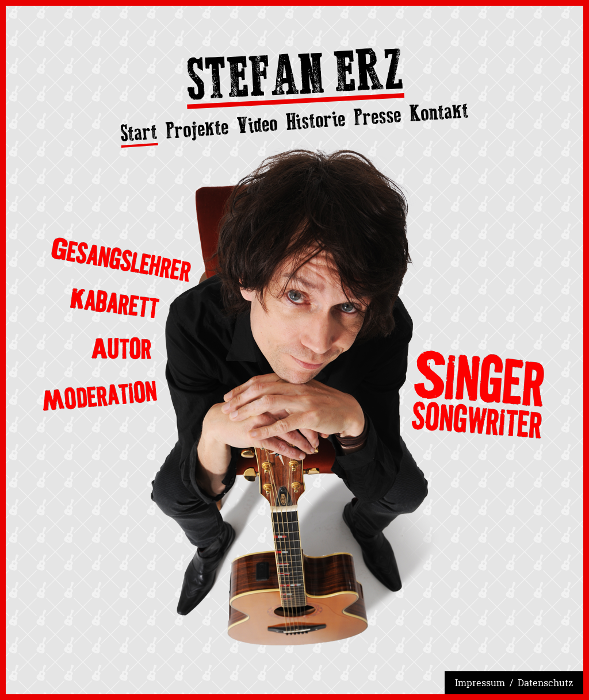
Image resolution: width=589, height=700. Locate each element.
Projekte (197, 129)
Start (139, 133)
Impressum (480, 683)
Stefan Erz (294, 78)
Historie (315, 120)
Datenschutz (545, 683)
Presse (378, 116)
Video (257, 124)
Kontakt (439, 112)
